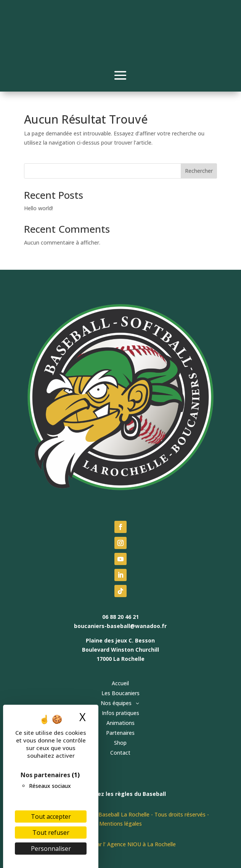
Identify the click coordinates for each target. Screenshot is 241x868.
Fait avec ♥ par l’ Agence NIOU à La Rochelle (120, 844)
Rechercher (199, 171)
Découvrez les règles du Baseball (120, 794)
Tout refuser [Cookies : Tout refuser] (51, 833)
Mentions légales (120, 824)
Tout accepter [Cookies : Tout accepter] (51, 816)
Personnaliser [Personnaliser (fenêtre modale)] (51, 849)
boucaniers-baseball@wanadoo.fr (120, 626)
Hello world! (39, 208)
